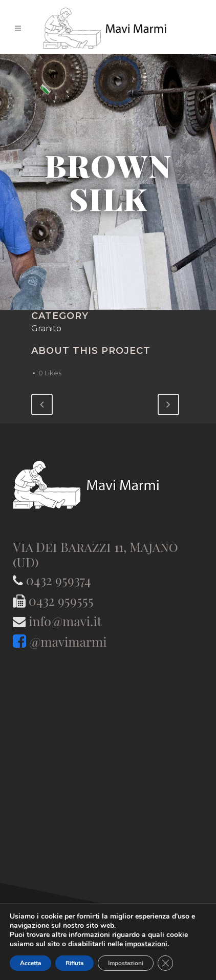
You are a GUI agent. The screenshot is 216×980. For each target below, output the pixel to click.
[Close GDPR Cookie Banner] (165, 963)
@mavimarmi (68, 641)
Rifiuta (74, 963)
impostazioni (146, 944)
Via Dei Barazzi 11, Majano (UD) (95, 554)
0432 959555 (61, 600)
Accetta (30, 963)
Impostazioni (126, 963)
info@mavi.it (65, 621)
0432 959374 (59, 580)
